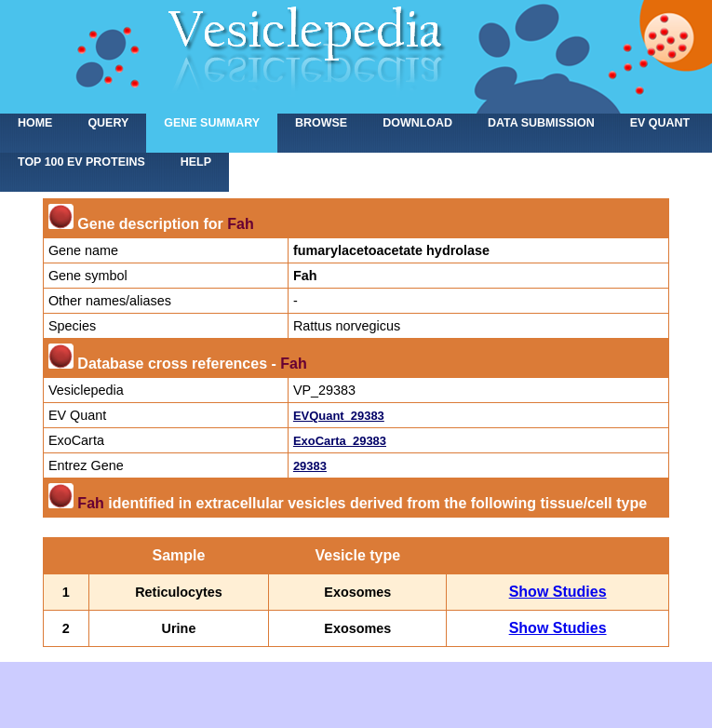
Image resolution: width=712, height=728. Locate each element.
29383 (310, 466)
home (35, 123)
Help (196, 162)
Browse (321, 123)
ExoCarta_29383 (340, 441)
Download (417, 123)
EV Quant (660, 123)
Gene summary (212, 123)
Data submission (541, 123)
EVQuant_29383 (339, 416)
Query (108, 123)
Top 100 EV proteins (81, 162)
